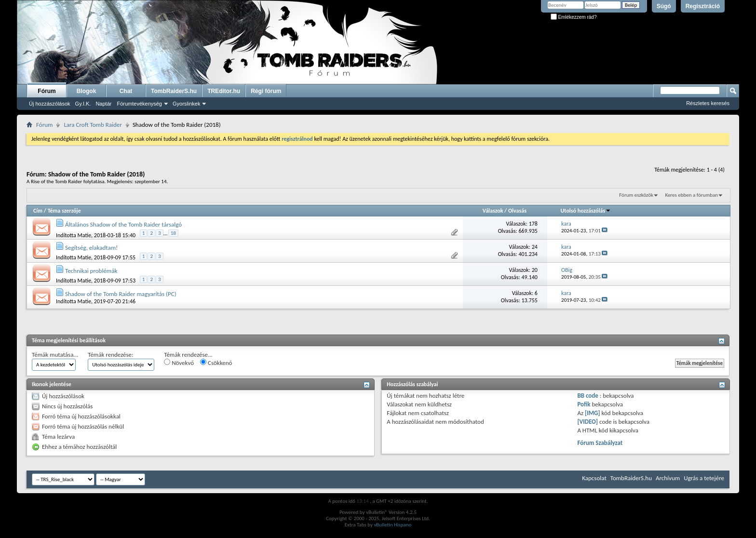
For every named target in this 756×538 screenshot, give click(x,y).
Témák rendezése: (110, 355)
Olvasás (517, 211)
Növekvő (179, 363)
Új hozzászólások (50, 104)
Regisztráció (703, 6)
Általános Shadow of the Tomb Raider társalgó (123, 224)
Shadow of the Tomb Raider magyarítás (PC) (121, 294)
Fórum (47, 91)
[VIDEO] (587, 422)
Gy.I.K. (83, 104)
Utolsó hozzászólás (586, 211)
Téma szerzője (64, 211)
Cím (38, 211)
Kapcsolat (594, 478)
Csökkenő (216, 363)
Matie (85, 235)
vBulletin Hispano (392, 525)
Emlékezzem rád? (574, 17)
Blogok (87, 91)
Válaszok (493, 211)
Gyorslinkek (186, 104)
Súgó (664, 6)
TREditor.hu (224, 91)
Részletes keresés (708, 103)
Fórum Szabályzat (600, 443)
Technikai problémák (91, 271)
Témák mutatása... (55, 355)
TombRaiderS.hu (174, 91)
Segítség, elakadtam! (91, 248)
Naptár (103, 104)
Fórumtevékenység (139, 104)
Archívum (668, 478)
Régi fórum (266, 91)
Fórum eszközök (636, 195)
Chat (126, 91)
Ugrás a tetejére (704, 478)
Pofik (584, 404)
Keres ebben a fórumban (691, 195)
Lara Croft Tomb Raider (93, 125)
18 (173, 233)
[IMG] (593, 413)
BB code (587, 396)
